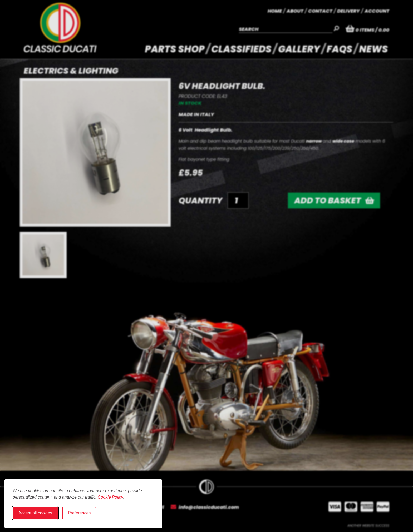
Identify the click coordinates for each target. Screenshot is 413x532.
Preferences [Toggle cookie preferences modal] (79, 513)
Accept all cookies (35, 513)
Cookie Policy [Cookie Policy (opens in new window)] (110, 497)
